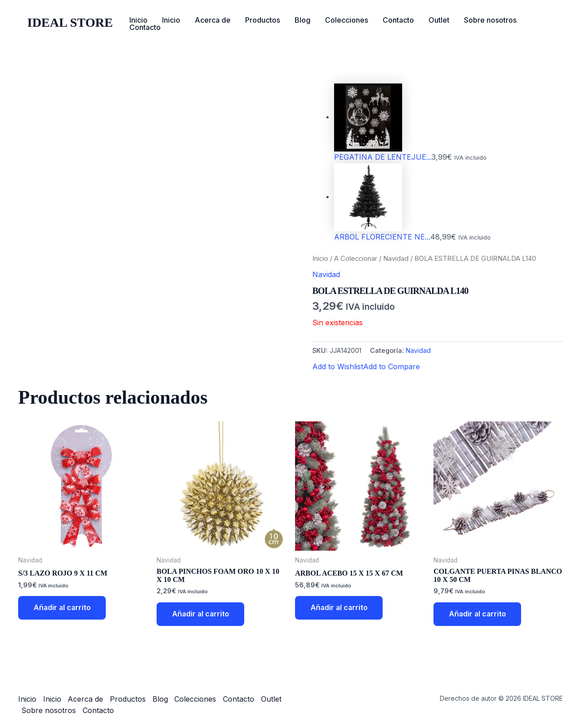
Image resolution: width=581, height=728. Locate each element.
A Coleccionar (356, 259)
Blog (303, 20)
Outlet (439, 20)
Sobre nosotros (490, 20)
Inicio (138, 20)
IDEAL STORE (70, 22)
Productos (263, 20)
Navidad (396, 259)
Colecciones (347, 20)
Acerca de (213, 20)
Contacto (398, 20)
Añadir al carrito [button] (63, 608)
